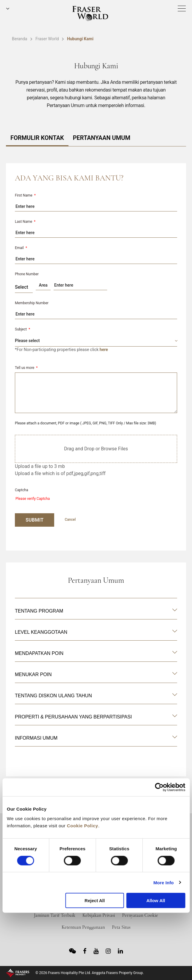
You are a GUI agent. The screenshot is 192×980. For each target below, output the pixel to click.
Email (21, 248)
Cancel (70, 520)
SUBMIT (35, 520)
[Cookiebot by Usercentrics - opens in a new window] (159, 787)
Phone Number (27, 274)
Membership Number (32, 303)
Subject (22, 329)
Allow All (156, 901)
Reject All (95, 901)
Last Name (25, 222)
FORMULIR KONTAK (37, 138)
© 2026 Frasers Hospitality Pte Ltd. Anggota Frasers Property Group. (90, 973)
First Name (25, 195)
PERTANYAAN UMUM (102, 138)
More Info (163, 882)
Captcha (21, 490)
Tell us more (26, 368)
